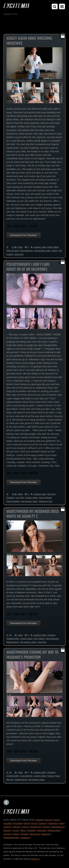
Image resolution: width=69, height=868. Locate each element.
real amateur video (42, 251)
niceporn (7, 834)
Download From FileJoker (24, 235)
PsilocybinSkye (13, 501)
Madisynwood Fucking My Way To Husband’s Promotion (32, 655)
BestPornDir (36, 827)
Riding (55, 251)
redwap (16, 834)
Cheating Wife (13, 639)
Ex (13, 247)
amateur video (40, 247)
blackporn (46, 834)
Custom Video (31, 498)
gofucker (17, 827)
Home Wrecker (26, 251)
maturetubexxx (58, 827)
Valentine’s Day (46, 501)
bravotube (18, 823)
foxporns (43, 823)
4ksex (23, 830)
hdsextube (42, 830)
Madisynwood (13, 642)
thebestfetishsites (11, 838)
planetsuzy (25, 838)
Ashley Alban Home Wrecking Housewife (29, 41)
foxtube (46, 827)
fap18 (57, 820)
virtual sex (19, 254)
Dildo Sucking (13, 251)
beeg (62, 823)
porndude (8, 823)
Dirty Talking (39, 639)
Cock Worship (26, 776)
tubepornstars (54, 830)
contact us (35, 859)
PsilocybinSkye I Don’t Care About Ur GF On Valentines (28, 267)
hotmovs (7, 827)
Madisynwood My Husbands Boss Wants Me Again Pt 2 (33, 514)
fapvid (27, 823)
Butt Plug (51, 494)
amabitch (31, 830)
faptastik (39, 820)
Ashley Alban (53, 247)
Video (20, 247)
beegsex (7, 830)
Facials (50, 776)
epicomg (49, 820)
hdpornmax (35, 834)
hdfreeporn (53, 823)
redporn (25, 827)
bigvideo (25, 834)
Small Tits (42, 642)
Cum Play (20, 498)
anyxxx (34, 823)
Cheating (10, 498)
